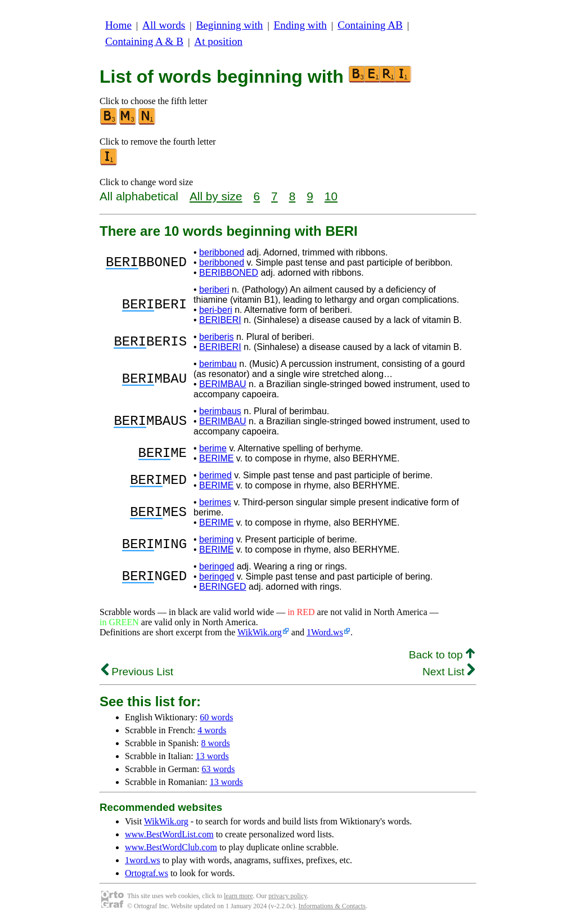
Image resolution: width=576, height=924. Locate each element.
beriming (216, 539)
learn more (238, 896)
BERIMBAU (223, 384)
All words (164, 25)
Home (118, 25)
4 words (212, 730)
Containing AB (370, 25)
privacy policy (287, 896)
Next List (449, 672)
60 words (216, 717)
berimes (215, 502)
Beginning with (230, 25)
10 (331, 196)
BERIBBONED (229, 273)
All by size (216, 196)
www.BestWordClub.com (171, 847)
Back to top (442, 655)
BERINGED (223, 587)
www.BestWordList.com (169, 834)
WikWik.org (260, 632)
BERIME (216, 458)
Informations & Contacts (332, 906)
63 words (218, 769)
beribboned (222, 252)
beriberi (214, 290)
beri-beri (216, 310)
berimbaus (220, 411)
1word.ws (143, 860)
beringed (217, 566)
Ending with (300, 25)
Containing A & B (144, 41)
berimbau (218, 364)
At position (218, 41)
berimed (215, 475)
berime (213, 448)
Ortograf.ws (147, 873)
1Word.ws (325, 632)
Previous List (137, 672)
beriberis (216, 337)
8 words (216, 743)
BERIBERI (220, 320)
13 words (212, 756)
